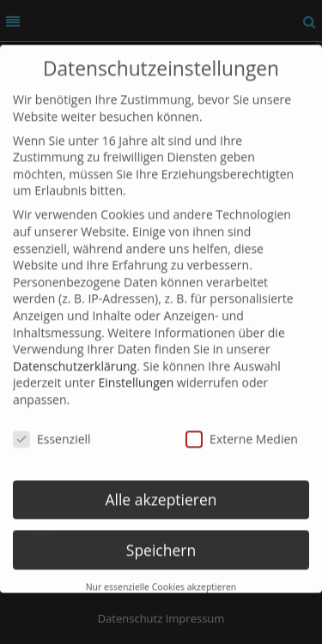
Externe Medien (242, 426)
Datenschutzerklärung (75, 353)
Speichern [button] (161, 537)
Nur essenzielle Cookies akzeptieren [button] (161, 575)
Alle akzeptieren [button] (161, 486)
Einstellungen (137, 370)
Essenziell (52, 426)
